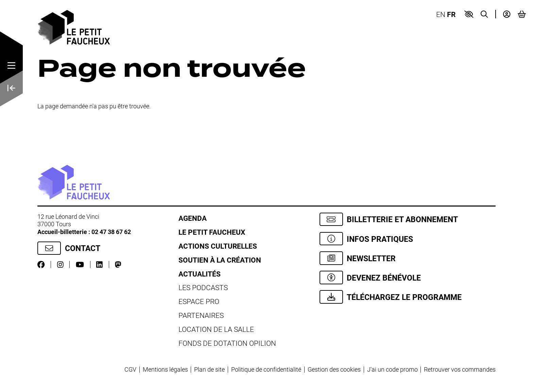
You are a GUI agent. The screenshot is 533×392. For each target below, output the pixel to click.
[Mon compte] (507, 14)
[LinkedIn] (99, 264)
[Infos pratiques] (408, 239)
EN (441, 14)
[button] (469, 14)
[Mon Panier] (522, 14)
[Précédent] (11, 89)
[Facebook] (41, 264)
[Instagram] (60, 264)
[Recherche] (484, 14)
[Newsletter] (408, 258)
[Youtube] (80, 264)
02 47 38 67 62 (111, 232)
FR (451, 14)
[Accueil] (74, 26)
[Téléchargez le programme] (408, 297)
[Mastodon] (118, 264)
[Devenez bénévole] (408, 277)
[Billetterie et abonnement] (408, 219)
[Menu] (11, 66)
